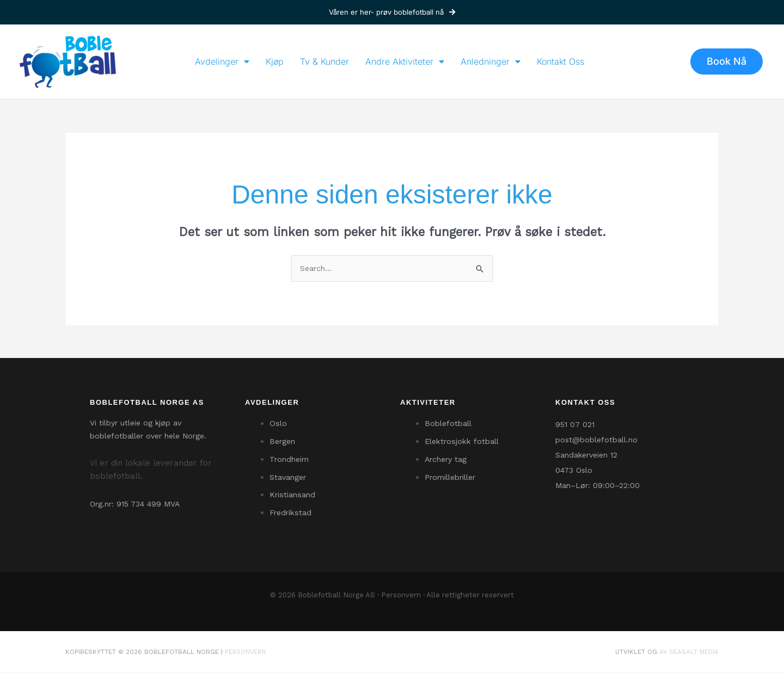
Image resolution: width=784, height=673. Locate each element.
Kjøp (275, 61)
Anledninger (491, 61)
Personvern (401, 596)
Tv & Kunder (324, 61)
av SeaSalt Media (688, 652)
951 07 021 (575, 425)
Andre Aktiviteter (405, 61)
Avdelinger (222, 61)
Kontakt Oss (561, 61)
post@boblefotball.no (596, 441)
